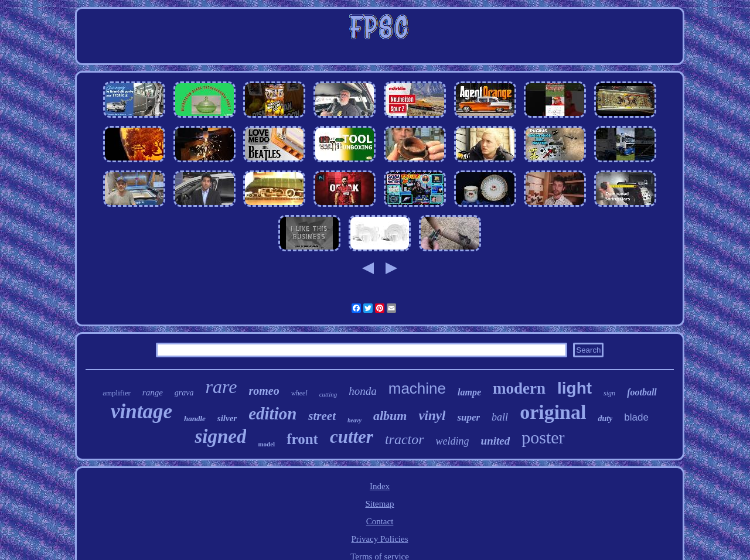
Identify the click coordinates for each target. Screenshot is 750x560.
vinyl (432, 416)
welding (453, 441)
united (496, 441)
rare (221, 387)
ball (500, 417)
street (322, 416)
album (390, 416)
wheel (299, 393)
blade (636, 417)
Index (380, 486)
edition (272, 414)
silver (227, 418)
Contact (380, 521)
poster (543, 437)
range (153, 392)
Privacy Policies (379, 539)
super (468, 417)
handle (195, 419)
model (266, 444)
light (575, 388)
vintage (142, 412)
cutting (328, 394)
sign (609, 393)
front (302, 439)
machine (417, 388)
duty (605, 419)
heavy (354, 420)
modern (519, 388)
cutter (352, 437)
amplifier (117, 393)
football (642, 392)
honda (363, 391)
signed (220, 436)
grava (184, 393)
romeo (264, 391)
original (553, 412)
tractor (405, 439)
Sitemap (379, 504)
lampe (469, 392)
